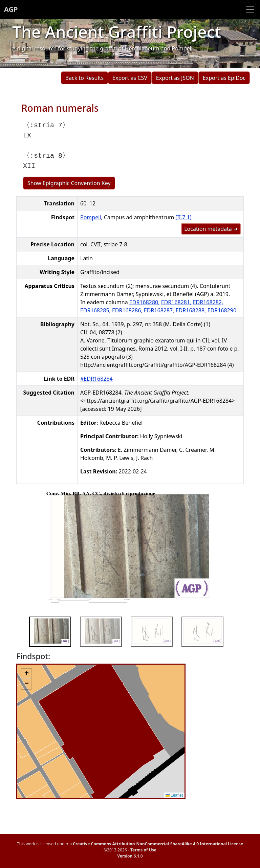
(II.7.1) (183, 217)
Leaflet (174, 795)
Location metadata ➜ (211, 229)
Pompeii (91, 217)
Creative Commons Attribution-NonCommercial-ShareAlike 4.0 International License (158, 844)
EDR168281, (176, 302)
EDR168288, (191, 310)
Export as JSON (175, 78)
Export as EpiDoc (224, 78)
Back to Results (84, 78)
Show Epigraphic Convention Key (69, 183)
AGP (11, 9)
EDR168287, (159, 310)
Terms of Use (143, 850)
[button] (26, 674)
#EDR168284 (96, 379)
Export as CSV (130, 78)
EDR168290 (222, 310)
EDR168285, (95, 310)
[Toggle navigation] (248, 9)
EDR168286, (127, 310)
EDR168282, (208, 302)
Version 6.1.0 (130, 856)
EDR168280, (145, 302)
